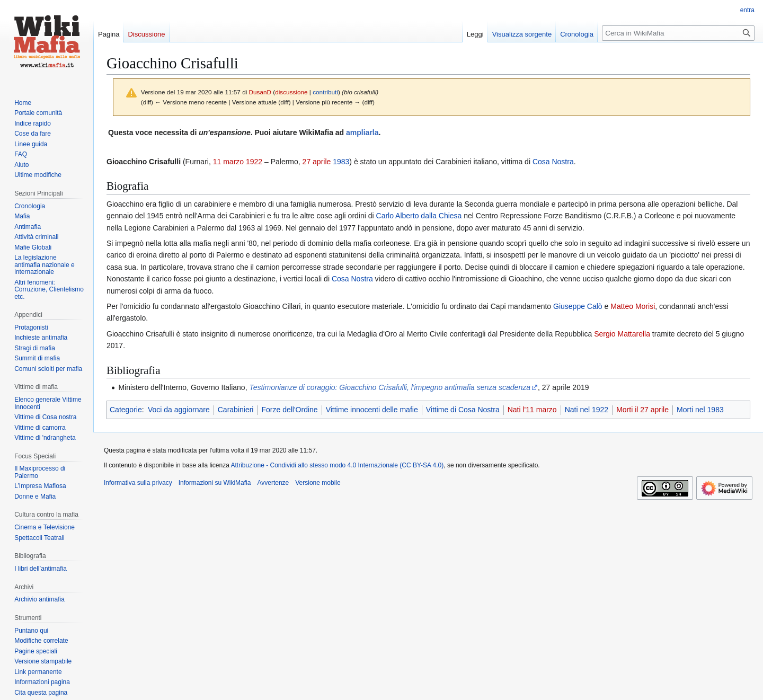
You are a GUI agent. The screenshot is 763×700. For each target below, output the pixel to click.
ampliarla (362, 132)
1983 (341, 162)
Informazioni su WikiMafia (215, 483)
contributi (325, 92)
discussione (291, 92)
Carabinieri (236, 410)
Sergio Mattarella (622, 334)
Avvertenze (273, 483)
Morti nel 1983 (700, 410)
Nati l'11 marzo (532, 410)
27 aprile (317, 162)
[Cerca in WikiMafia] (678, 33)
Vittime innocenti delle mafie (372, 410)
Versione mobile (318, 483)
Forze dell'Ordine (289, 410)
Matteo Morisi (633, 306)
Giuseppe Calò (578, 306)
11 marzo (228, 162)
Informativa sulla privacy (138, 483)
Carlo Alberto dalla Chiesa (419, 216)
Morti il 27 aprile (642, 410)
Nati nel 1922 (587, 410)
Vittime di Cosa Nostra (463, 410)
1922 (254, 162)
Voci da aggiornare (179, 410)
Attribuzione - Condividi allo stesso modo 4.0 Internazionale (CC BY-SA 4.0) (338, 465)
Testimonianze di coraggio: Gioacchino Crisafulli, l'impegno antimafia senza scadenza (390, 387)
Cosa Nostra (553, 162)
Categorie (126, 410)
